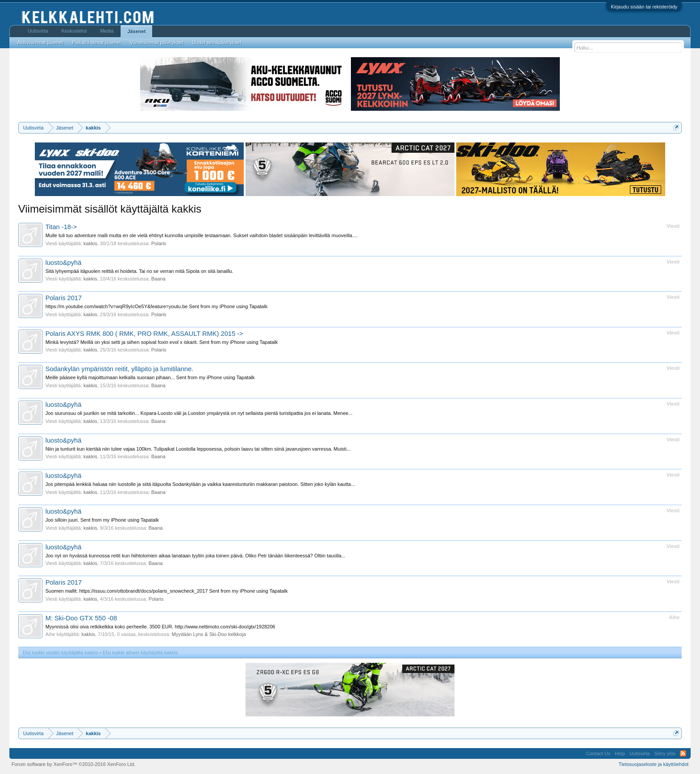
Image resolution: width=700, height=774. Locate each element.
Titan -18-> (61, 227)
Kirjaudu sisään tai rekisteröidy (644, 7)
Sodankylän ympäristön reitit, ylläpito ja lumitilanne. (120, 369)
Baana (158, 279)
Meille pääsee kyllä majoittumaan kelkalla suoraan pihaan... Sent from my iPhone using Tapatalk (150, 377)
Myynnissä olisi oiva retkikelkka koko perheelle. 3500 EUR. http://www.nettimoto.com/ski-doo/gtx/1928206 (160, 627)
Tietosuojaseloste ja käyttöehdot (654, 764)
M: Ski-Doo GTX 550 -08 (81, 618)
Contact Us (598, 753)
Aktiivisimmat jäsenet (40, 42)
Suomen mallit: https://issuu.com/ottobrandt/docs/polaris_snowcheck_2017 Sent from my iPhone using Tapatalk (167, 591)
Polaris (159, 243)
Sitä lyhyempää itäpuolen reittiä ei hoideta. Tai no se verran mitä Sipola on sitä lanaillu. (140, 271)
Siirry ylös (665, 753)
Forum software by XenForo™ (74, 764)
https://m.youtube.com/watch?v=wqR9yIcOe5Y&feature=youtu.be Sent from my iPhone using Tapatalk (157, 306)
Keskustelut (74, 31)
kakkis (90, 243)
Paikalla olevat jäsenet (96, 42)
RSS (683, 753)
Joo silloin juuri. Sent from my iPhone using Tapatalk (102, 520)
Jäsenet (136, 31)
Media (107, 31)
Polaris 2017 (64, 298)
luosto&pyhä (64, 263)
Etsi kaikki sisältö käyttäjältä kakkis (60, 653)
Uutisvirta (38, 31)
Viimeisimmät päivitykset (157, 42)
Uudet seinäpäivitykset (217, 42)
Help (620, 753)
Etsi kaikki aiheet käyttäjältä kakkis (140, 653)
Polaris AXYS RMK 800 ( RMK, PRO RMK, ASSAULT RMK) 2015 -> (144, 334)
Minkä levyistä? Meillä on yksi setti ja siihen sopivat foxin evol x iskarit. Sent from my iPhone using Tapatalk (162, 342)
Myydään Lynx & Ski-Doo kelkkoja (209, 634)
